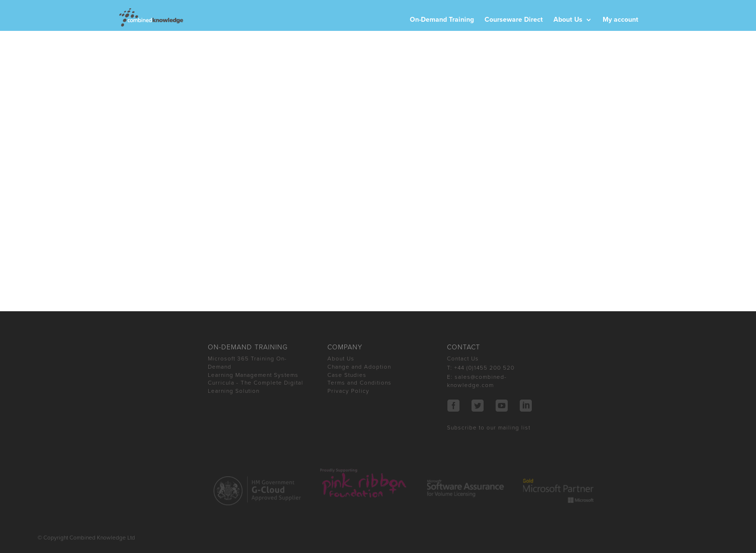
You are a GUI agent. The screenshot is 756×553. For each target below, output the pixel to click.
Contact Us (463, 359)
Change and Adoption (359, 367)
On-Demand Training (442, 20)
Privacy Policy (348, 391)
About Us (568, 20)
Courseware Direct (514, 20)
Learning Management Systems (253, 375)
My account (621, 20)
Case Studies (347, 375)
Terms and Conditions (359, 383)
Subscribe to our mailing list (489, 428)
